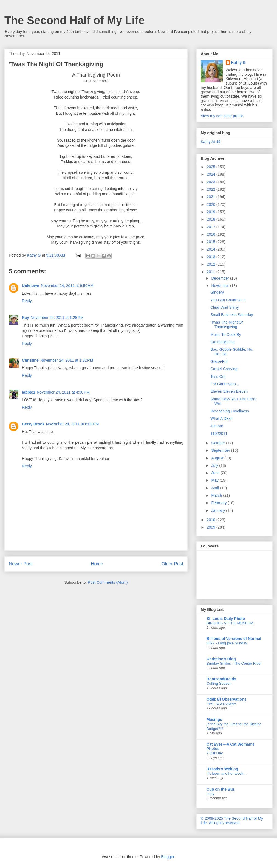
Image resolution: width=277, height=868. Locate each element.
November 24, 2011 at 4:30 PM (63, 392)
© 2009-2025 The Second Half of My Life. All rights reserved (232, 821)
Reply (27, 301)
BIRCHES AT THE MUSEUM (230, 623)
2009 (212, 527)
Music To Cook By (226, 335)
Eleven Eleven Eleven (229, 391)
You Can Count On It (228, 300)
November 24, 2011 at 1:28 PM (57, 318)
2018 (212, 219)
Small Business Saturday (232, 315)
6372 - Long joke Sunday (227, 643)
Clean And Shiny (225, 307)
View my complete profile (222, 116)
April (216, 488)
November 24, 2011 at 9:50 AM (67, 286)
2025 (212, 167)
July (215, 465)
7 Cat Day (215, 753)
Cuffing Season (219, 683)
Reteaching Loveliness (230, 411)
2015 (212, 242)
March (217, 495)
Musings (214, 720)
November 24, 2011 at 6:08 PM (73, 424)
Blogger (167, 857)
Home (97, 564)
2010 (212, 520)
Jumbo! (217, 426)
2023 (212, 182)
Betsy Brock (33, 424)
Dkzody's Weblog (222, 769)
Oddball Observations (226, 699)
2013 (212, 257)
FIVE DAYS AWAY (221, 704)
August (218, 458)
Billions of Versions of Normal (234, 639)
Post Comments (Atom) (108, 582)
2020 (212, 204)
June (216, 473)
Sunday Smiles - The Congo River (234, 663)
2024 (212, 174)
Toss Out (218, 377)
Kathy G (239, 63)
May (215, 480)
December (221, 278)
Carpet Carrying (224, 369)
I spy (210, 794)
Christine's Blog (221, 659)
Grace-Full (219, 361)
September (221, 450)
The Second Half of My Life (74, 20)
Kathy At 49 (211, 142)
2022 (212, 189)
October (219, 443)
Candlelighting (223, 342)
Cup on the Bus (221, 789)
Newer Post (21, 564)
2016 (212, 234)
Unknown (31, 286)
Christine (30, 360)
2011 (212, 272)
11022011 (219, 434)
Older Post (172, 564)
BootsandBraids (221, 679)
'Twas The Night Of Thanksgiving (227, 325)
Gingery (217, 292)
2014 (212, 249)
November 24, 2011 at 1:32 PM (67, 360)
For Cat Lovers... (225, 384)
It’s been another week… (227, 773)
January (219, 510)
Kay (26, 318)
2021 (212, 197)
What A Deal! (221, 418)
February (219, 503)
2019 (212, 212)
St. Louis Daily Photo (226, 619)
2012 (212, 264)
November (221, 286)
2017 (212, 227)
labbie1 (29, 392)
